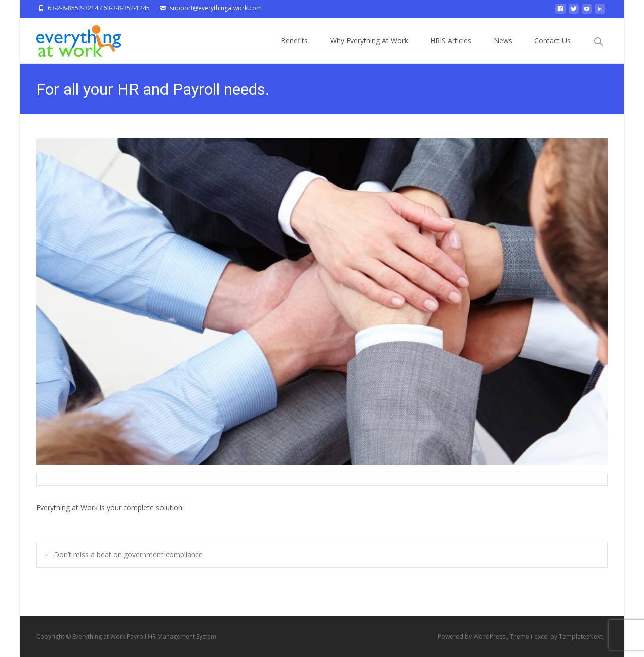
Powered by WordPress (472, 637)
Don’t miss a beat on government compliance (124, 555)
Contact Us (552, 50)
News (503, 50)
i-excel (541, 637)
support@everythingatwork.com (216, 8)
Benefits (294, 50)
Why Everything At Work (369, 50)
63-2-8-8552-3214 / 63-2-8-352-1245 (99, 8)
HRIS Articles (451, 50)
